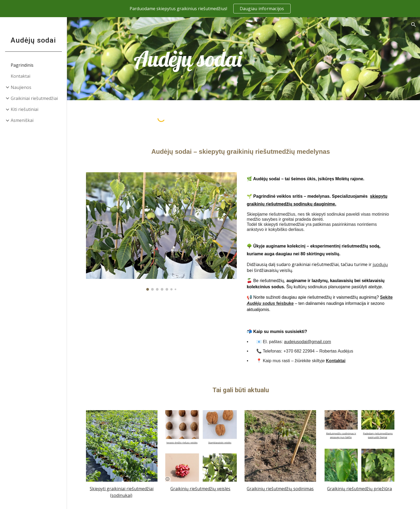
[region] (210, 9)
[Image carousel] (164, 231)
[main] (191, 59)
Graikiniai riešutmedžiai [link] (34, 98)
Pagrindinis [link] (22, 65)
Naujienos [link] (21, 87)
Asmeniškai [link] (22, 120)
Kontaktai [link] (20, 76)
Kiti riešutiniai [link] (25, 109)
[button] (414, 25)
